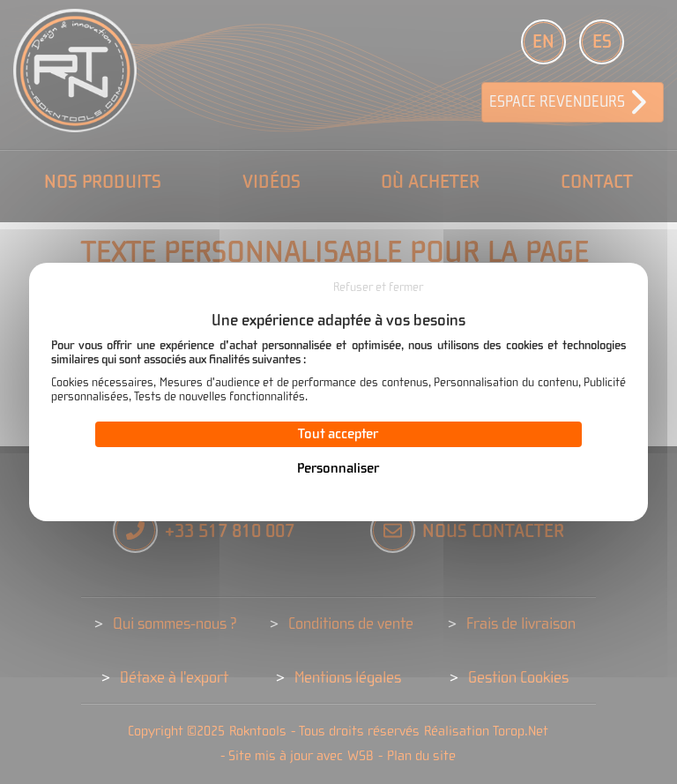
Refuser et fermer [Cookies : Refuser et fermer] (378, 287)
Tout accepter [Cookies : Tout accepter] (338, 434)
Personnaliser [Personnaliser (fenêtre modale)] (338, 468)
